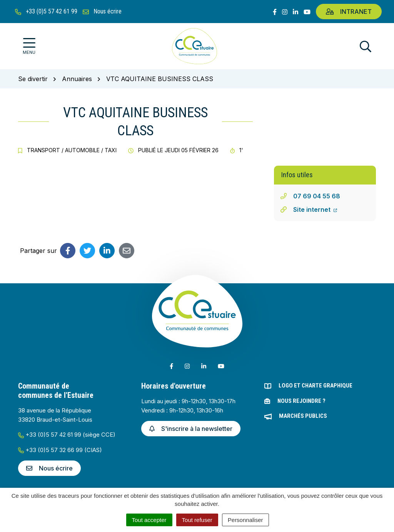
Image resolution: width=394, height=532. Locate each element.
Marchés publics (303, 416)
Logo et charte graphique (316, 386)
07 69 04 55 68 (317, 196)
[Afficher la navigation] (29, 46)
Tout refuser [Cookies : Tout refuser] (197, 520)
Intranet (349, 12)
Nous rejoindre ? (301, 401)
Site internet (315, 209)
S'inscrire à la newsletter (191, 429)
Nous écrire (49, 468)
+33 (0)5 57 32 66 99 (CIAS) (60, 450)
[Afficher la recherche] (366, 46)
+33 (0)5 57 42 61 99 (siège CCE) (67, 435)
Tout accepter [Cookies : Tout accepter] (149, 520)
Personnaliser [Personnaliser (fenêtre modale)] (245, 520)
